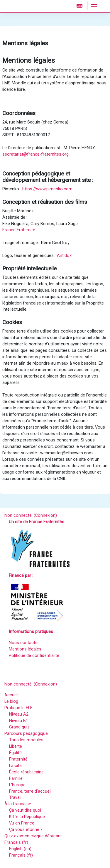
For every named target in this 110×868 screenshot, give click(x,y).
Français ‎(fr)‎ (16, 842)
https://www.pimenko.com (47, 189)
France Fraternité (19, 230)
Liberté (16, 746)
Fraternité (18, 759)
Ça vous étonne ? (26, 829)
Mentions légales (25, 649)
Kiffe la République (27, 817)
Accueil (11, 695)
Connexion (45, 515)
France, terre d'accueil (30, 791)
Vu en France (22, 823)
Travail (15, 797)
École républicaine (26, 772)
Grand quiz (19, 727)
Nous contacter (24, 643)
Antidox (64, 255)
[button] (79, 6)
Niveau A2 (19, 714)
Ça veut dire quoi (25, 810)
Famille (16, 778)
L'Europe (17, 785)
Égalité (15, 753)
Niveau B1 (19, 721)
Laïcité (15, 766)
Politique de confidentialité (34, 655)
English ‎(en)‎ (20, 849)
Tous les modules (26, 740)
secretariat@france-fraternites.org (35, 154)
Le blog (11, 701)
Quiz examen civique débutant (33, 836)
